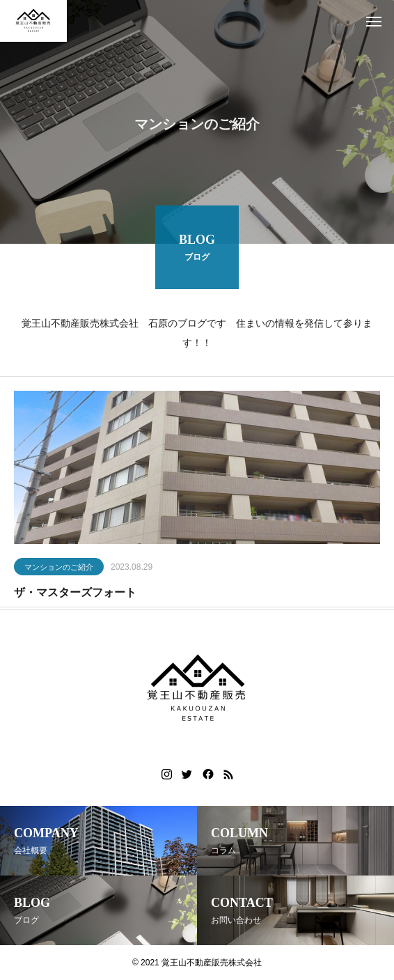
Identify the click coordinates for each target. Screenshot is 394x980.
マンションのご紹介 (59, 568)
